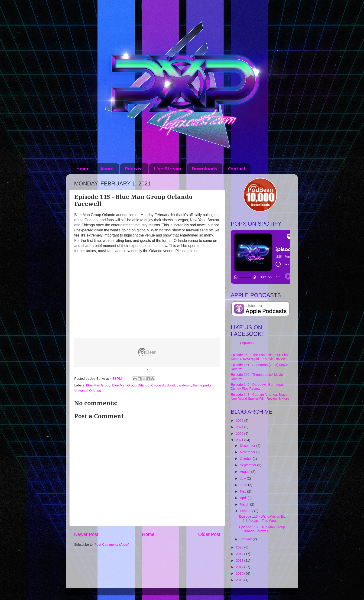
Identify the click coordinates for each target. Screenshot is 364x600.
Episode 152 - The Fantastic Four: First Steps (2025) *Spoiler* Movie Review (260, 357)
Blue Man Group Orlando (131, 385)
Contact (237, 169)
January (246, 539)
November (248, 452)
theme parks (202, 385)
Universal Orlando (88, 391)
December (248, 446)
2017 (240, 567)
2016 (240, 574)
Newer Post (86, 534)
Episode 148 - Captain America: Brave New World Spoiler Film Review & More (260, 397)
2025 (240, 421)
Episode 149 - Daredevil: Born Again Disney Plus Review (258, 387)
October (246, 459)
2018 (240, 561)
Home (83, 169)
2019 (240, 554)
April (244, 498)
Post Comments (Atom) (112, 545)
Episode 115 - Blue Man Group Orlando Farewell (262, 529)
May (244, 491)
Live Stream (167, 169)
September (249, 465)
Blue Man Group (98, 385)
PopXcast (247, 343)
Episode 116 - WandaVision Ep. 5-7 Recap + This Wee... (263, 518)
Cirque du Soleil (163, 385)
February (247, 511)
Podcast (134, 169)
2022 (240, 434)
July (244, 478)
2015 (240, 580)
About (107, 169)
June (244, 485)
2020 (240, 547)
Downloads (205, 169)
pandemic (184, 385)
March (245, 504)
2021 (240, 440)
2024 (240, 427)
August (246, 472)
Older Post (209, 534)
